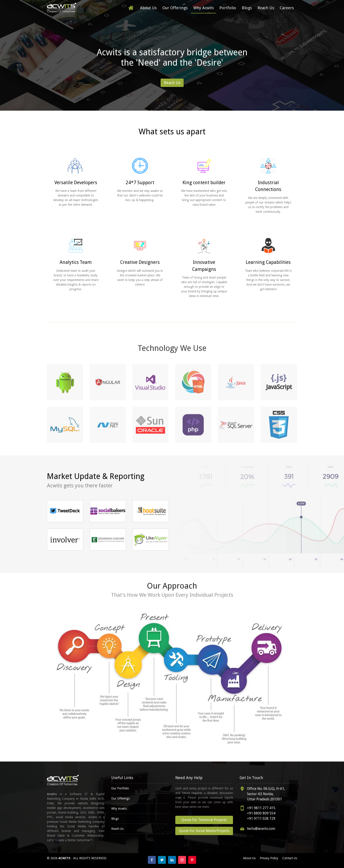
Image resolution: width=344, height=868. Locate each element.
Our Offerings (175, 8)
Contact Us (290, 858)
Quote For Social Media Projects (204, 831)
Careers (287, 8)
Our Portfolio (120, 788)
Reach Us (266, 8)
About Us (148, 8)
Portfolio (228, 8)
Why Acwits (203, 8)
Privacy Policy (269, 858)
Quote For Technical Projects (204, 820)
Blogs (247, 8)
